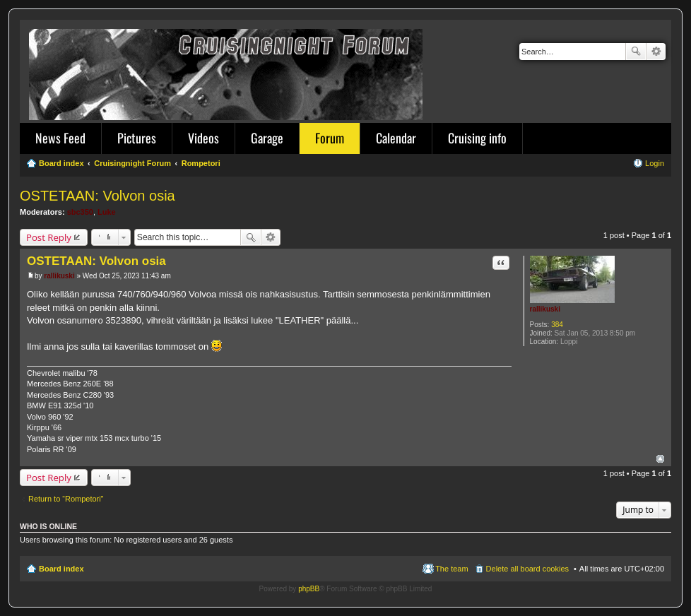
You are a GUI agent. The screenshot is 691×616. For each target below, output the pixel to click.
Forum (330, 138)
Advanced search (656, 52)
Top (660, 459)
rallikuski (545, 309)
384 (557, 325)
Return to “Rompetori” (66, 499)
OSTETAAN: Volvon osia (98, 196)
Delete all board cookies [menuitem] (527, 569)
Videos (203, 138)
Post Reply (49, 237)
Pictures (137, 138)
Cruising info (477, 138)
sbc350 (80, 212)
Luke (107, 212)
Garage (267, 138)
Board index (61, 569)
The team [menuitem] (451, 569)
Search (636, 52)
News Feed (60, 138)
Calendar (396, 138)
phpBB (309, 589)
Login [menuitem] (655, 163)
